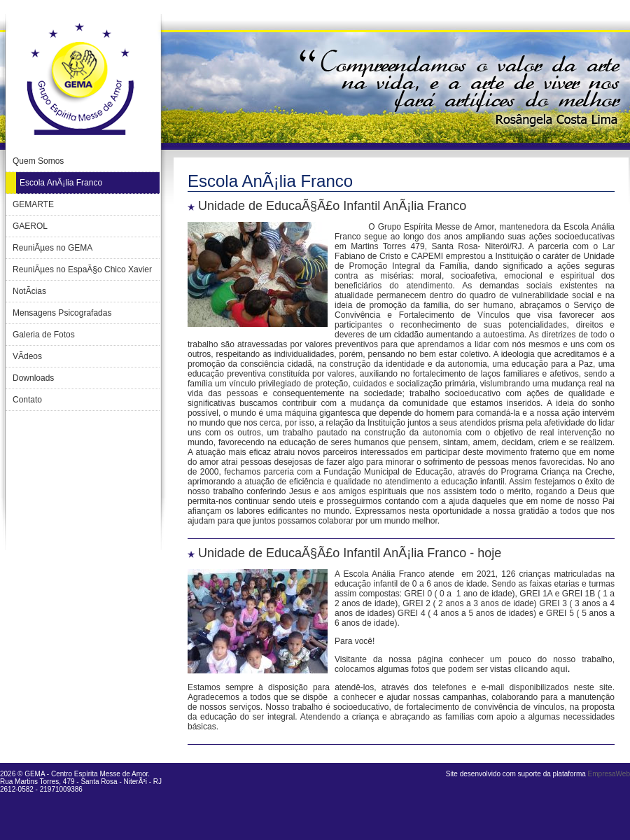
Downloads (33, 378)
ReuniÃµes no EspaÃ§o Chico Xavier (82, 269)
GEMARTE (33, 204)
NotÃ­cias (29, 291)
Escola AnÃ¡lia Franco (61, 183)
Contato (27, 400)
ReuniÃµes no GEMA (52, 248)
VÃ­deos (27, 356)
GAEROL (30, 226)
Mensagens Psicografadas (62, 313)
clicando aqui (541, 669)
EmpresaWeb (609, 774)
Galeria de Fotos (44, 335)
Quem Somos (38, 161)
